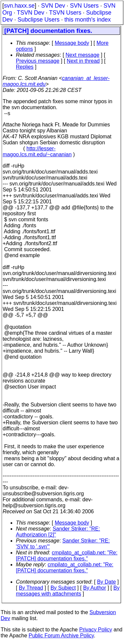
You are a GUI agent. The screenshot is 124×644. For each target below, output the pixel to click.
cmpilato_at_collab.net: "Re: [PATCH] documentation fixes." (67, 556)
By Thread (31, 588)
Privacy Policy (96, 630)
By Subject (63, 588)
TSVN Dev (31, 13)
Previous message (38, 61)
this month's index (88, 20)
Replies (25, 67)
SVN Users (84, 6)
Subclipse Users (39, 20)
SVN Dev (53, 6)
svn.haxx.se (19, 6)
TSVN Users (65, 13)
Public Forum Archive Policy (61, 636)
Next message (82, 55)
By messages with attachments (68, 591)
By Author (94, 588)
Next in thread (83, 61)
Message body (72, 43)
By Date (106, 582)
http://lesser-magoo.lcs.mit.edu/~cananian (37, 151)
